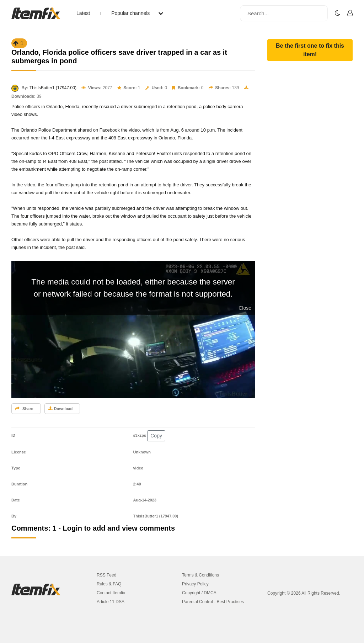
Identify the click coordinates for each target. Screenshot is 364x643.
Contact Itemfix (111, 593)
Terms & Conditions (200, 575)
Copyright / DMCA (199, 593)
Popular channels (137, 13)
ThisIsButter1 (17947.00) (53, 88)
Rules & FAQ (109, 584)
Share (24, 409)
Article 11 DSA (111, 602)
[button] (310, 50)
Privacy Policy (195, 584)
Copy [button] (156, 436)
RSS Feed (106, 575)
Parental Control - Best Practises (213, 602)
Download (61, 409)
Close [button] (245, 308)
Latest (83, 13)
